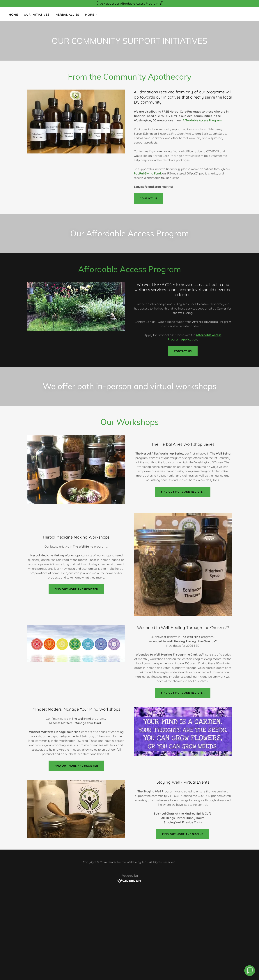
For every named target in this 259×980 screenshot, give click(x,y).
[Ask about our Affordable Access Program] (129, 4)
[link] (130, 880)
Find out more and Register (183, 492)
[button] (92, 15)
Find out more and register (76, 589)
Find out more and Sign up (183, 834)
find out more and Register (76, 766)
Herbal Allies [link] (67, 15)
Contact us (149, 198)
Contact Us (183, 351)
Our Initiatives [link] (37, 15)
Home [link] (13, 15)
